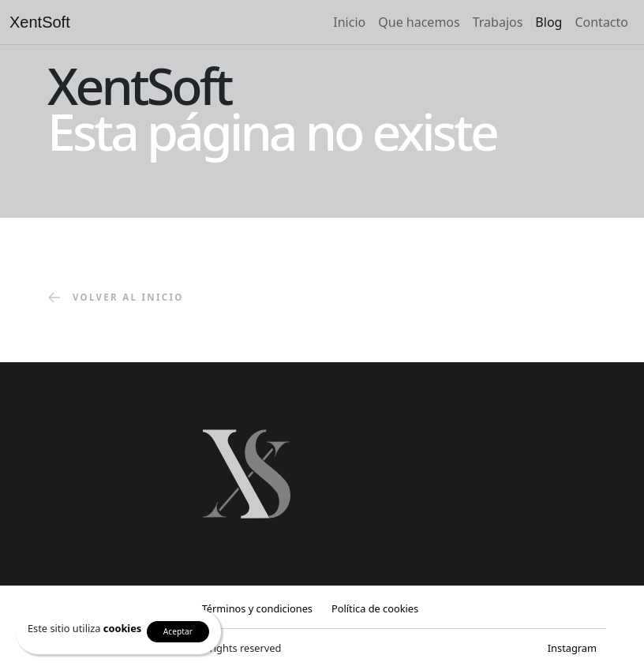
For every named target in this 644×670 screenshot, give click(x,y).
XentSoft (40, 22)
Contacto (601, 22)
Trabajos (498, 22)
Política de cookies (375, 608)
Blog (549, 22)
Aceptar (178, 631)
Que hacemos (419, 22)
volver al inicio (116, 298)
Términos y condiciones (257, 608)
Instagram (572, 648)
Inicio (349, 22)
